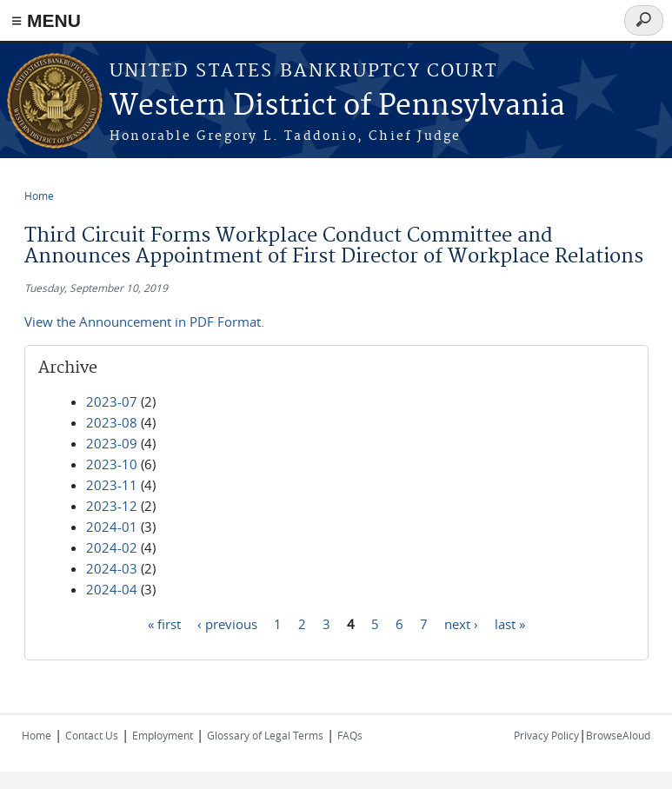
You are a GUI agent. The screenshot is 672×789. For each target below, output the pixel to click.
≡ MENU (46, 20)
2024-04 (112, 589)
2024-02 (112, 547)
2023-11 (112, 485)
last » (510, 623)
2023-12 (112, 506)
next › (461, 623)
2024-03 (112, 568)
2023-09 (112, 443)
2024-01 (112, 527)
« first (164, 623)
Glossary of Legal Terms (265, 735)
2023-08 (112, 422)
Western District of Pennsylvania (337, 106)
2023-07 (112, 401)
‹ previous (227, 623)
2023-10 (112, 464)
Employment (163, 735)
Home (39, 196)
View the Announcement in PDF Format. (144, 322)
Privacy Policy (546, 735)
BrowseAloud (618, 735)
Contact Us (92, 735)
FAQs (350, 735)
